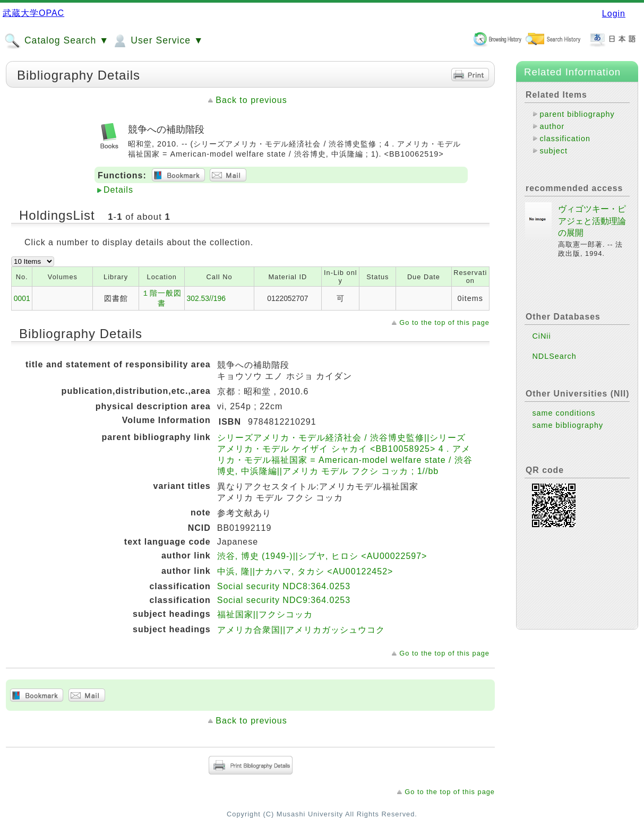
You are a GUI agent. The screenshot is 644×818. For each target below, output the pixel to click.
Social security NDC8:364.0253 (284, 586)
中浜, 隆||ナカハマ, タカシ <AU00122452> (305, 571)
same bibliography (568, 425)
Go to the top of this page (444, 322)
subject (553, 151)
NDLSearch (554, 356)
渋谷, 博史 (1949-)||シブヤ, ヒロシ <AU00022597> (322, 556)
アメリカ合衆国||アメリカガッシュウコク (301, 630)
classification (565, 139)
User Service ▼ (157, 41)
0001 (22, 298)
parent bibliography (577, 114)
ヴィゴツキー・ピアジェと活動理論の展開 (592, 221)
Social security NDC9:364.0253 (284, 600)
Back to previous (251, 100)
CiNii (541, 336)
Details (118, 190)
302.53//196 (206, 298)
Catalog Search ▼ (57, 41)
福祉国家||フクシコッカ (265, 614)
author (552, 126)
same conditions (564, 413)
